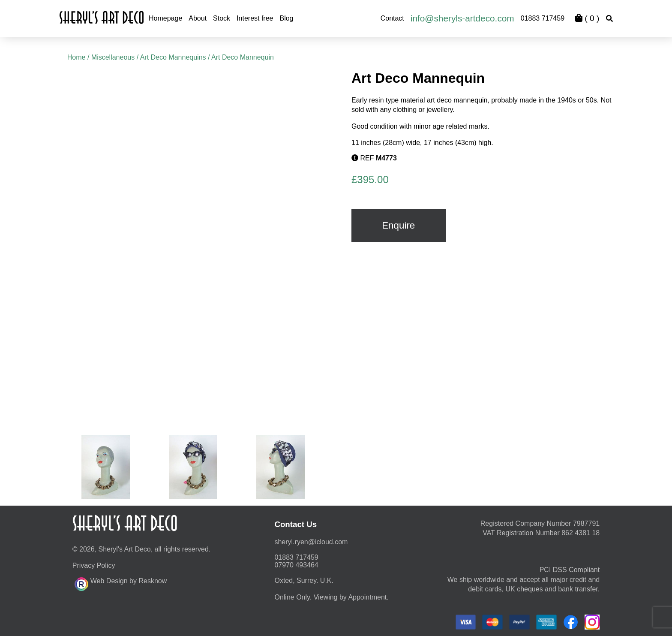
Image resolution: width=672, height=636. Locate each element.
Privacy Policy (94, 565)
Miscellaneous (113, 57)
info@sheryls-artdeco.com (462, 18)
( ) (587, 18)
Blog (286, 18)
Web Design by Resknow (121, 583)
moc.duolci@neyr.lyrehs (311, 542)
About (198, 18)
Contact (392, 18)
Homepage (165, 18)
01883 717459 (543, 18)
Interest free (255, 18)
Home (76, 57)
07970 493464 (296, 565)
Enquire (398, 225)
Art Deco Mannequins (173, 57)
